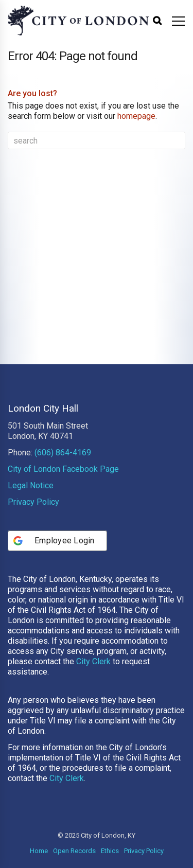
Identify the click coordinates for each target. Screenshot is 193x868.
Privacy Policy (33, 502)
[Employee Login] (57, 541)
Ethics (110, 851)
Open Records (74, 851)
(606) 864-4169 (63, 453)
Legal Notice (31, 485)
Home (39, 851)
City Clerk (93, 661)
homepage (136, 116)
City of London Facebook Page (63, 469)
